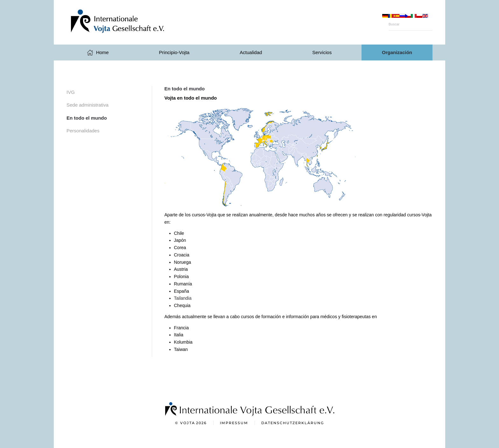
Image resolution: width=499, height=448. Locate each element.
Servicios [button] (322, 52)
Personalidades (83, 131)
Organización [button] (397, 52)
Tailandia (183, 298)
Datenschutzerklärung (293, 423)
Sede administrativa (88, 105)
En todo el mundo (87, 118)
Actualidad (251, 52)
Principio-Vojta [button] (174, 52)
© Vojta (191, 424)
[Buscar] (411, 24)
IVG (71, 92)
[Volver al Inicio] (130, 22)
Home (98, 52)
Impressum (234, 423)
